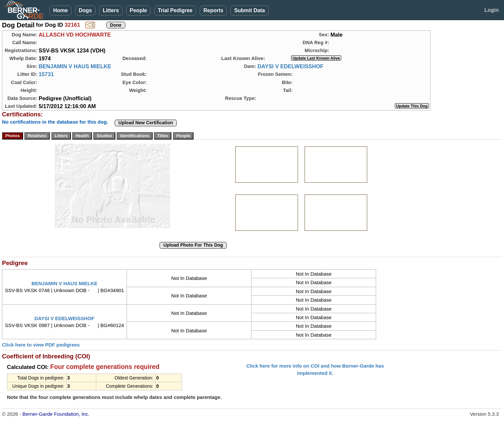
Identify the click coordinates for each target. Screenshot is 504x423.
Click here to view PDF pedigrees (41, 345)
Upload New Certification (146, 123)
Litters (111, 10)
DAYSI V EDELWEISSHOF (290, 66)
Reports (213, 10)
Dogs (85, 10)
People (138, 10)
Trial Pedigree (175, 10)
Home (60, 10)
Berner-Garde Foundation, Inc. (56, 414)
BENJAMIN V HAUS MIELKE (75, 66)
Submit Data (249, 10)
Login (491, 10)
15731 (46, 74)
